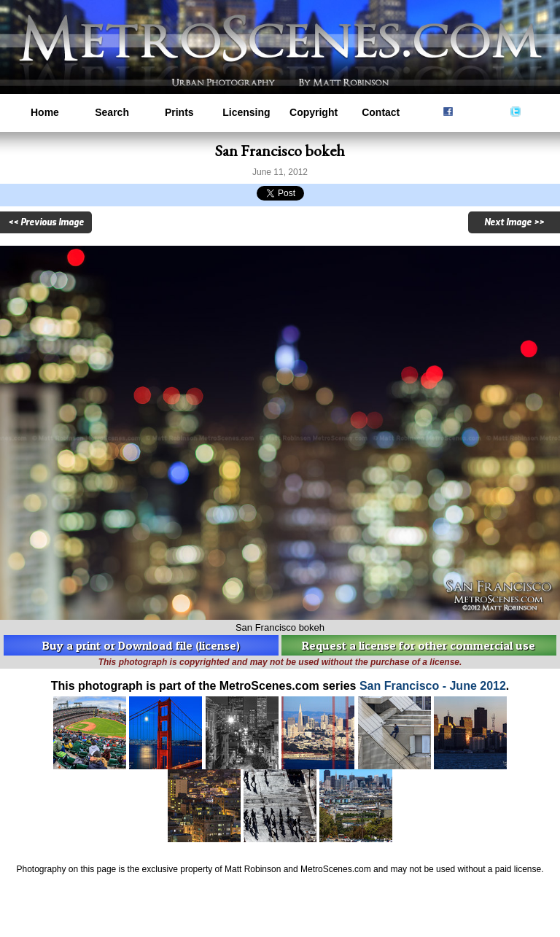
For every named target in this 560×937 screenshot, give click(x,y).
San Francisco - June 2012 (433, 686)
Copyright (314, 112)
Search (112, 112)
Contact (381, 112)
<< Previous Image (46, 222)
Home (45, 112)
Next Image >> (514, 222)
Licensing (246, 112)
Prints (179, 112)
